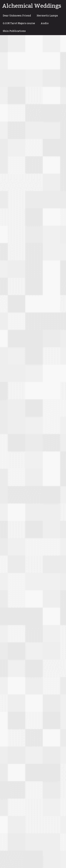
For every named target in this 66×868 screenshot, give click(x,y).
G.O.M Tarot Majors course (19, 23)
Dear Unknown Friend (17, 16)
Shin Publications (14, 31)
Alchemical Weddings (32, 6)
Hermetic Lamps (47, 16)
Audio (45, 23)
